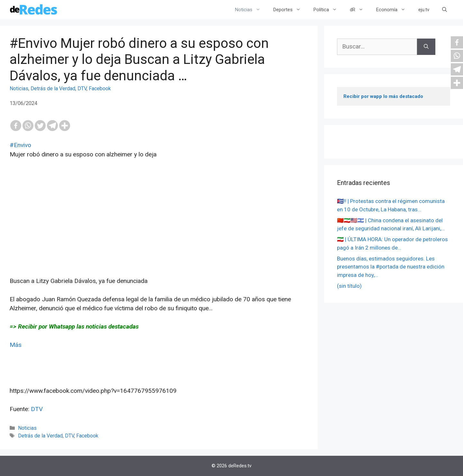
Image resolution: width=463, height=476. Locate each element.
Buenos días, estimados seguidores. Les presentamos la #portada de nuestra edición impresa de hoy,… (391, 267)
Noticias (251, 10)
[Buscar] (426, 47)
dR (360, 10)
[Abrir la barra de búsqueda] (445, 10)
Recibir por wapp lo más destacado (383, 96)
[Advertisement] (159, 232)
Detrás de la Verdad (53, 88)
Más (16, 345)
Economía (394, 10)
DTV (82, 88)
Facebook (100, 88)
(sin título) (349, 286)
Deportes (290, 10)
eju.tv (424, 10)
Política (328, 10)
